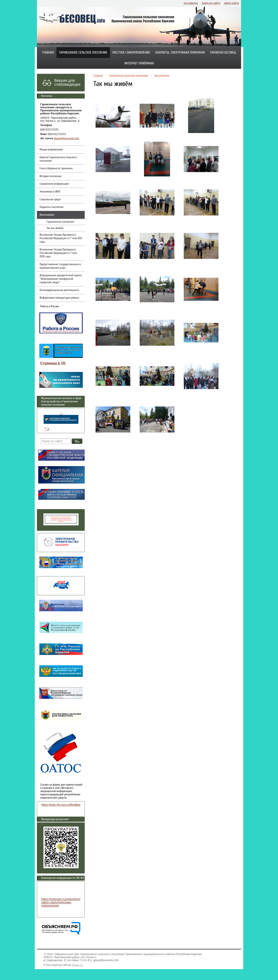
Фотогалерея (47, 215)
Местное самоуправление (131, 53)
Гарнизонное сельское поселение (83, 53)
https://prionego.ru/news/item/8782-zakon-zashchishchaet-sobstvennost (65, 902)
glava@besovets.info (67, 138)
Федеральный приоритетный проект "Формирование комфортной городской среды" (61, 279)
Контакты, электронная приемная (180, 53)
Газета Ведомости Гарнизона (56, 168)
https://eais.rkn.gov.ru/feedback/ (62, 805)
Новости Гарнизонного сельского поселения (58, 159)
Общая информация (51, 150)
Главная (48, 53)
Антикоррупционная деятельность (59, 290)
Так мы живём (55, 228)
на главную (191, 3)
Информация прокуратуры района (59, 298)
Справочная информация (54, 184)
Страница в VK (53, 363)
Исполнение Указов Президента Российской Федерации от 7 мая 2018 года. (58, 253)
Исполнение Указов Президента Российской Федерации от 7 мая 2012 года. (61, 238)
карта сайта (231, 3)
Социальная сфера (50, 199)
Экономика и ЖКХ (50, 192)
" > (61, 418)
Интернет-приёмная (139, 63)
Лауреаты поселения (51, 207)
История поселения (50, 176)
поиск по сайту (211, 3)
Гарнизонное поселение (60, 222)
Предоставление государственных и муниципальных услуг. (60, 266)
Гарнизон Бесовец (223, 53)
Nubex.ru (77, 965)
